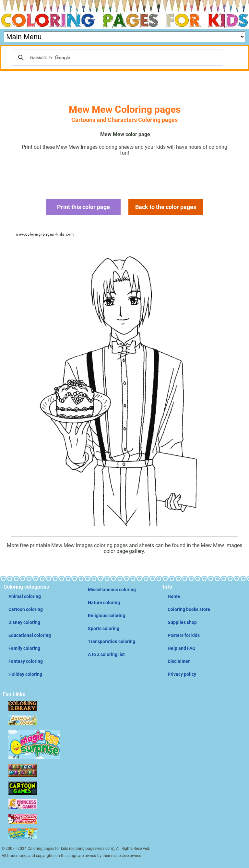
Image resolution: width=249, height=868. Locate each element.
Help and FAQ (182, 648)
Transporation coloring (112, 641)
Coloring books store (189, 609)
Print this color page (83, 207)
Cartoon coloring (26, 609)
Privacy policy (182, 674)
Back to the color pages (166, 207)
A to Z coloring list (106, 654)
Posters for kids (184, 635)
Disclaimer (179, 661)
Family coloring (24, 648)
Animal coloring (25, 596)
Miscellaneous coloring (112, 590)
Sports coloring (104, 628)
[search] (116, 58)
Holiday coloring (25, 674)
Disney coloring (24, 622)
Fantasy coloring (26, 661)
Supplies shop (182, 622)
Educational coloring (30, 635)
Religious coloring (107, 616)
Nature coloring (104, 603)
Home (174, 596)
